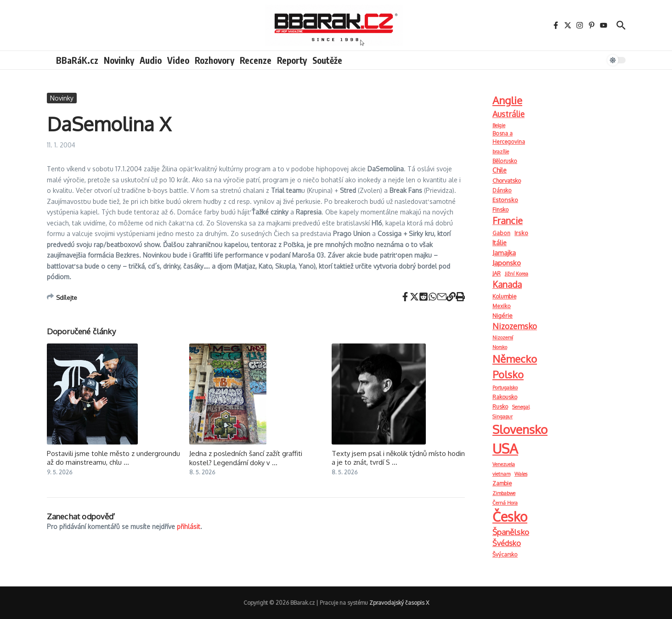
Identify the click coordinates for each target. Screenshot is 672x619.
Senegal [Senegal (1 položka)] (521, 407)
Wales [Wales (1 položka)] (521, 474)
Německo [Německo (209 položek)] (515, 359)
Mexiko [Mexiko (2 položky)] (502, 306)
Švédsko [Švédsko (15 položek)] (507, 543)
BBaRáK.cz (77, 60)
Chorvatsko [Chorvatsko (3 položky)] (507, 180)
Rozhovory (215, 60)
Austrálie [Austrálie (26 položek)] (508, 114)
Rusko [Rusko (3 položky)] (500, 406)
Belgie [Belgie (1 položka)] (499, 125)
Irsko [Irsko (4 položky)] (521, 233)
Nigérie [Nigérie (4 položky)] (503, 315)
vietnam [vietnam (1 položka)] (501, 474)
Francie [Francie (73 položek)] (508, 221)
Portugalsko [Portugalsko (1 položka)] (505, 388)
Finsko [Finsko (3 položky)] (500, 209)
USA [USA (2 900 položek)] (505, 448)
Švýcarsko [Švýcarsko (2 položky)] (505, 554)
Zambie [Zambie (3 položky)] (502, 483)
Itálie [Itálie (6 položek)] (500, 243)
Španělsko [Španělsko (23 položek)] (511, 532)
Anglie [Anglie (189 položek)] (507, 100)
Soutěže (327, 60)
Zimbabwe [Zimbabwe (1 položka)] (504, 493)
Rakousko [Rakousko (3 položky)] (505, 397)
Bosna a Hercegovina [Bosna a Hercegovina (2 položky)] (509, 138)
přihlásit (189, 526)
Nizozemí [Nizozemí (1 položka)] (503, 338)
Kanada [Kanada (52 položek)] (507, 284)
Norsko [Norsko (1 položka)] (500, 347)
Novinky (119, 60)
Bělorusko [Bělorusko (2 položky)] (505, 161)
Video (178, 60)
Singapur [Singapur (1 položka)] (503, 416)
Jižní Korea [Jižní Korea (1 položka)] (517, 274)
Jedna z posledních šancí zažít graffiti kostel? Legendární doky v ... (246, 458)
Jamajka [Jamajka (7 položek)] (504, 253)
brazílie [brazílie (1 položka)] (501, 152)
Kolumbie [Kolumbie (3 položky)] (504, 296)
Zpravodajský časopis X (399, 603)
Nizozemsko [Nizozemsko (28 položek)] (515, 326)
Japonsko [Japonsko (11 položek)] (507, 263)
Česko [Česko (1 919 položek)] (510, 517)
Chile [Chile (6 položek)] (500, 170)
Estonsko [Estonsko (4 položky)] (505, 200)
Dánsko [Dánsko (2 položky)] (502, 190)
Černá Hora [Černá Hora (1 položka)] (505, 503)
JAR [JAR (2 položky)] (497, 273)
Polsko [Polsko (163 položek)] (508, 374)
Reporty (292, 60)
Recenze (256, 60)
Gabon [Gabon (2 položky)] (501, 233)
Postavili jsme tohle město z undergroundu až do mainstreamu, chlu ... (113, 458)
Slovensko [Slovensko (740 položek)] (520, 429)
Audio (151, 60)
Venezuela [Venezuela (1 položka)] (504, 464)
